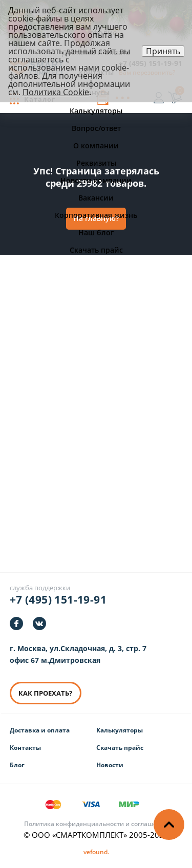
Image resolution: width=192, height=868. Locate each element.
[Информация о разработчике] (96, 852)
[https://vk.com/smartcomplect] (39, 624)
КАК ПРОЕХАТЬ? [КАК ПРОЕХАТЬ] (43, 693)
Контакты (25, 748)
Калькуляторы (120, 730)
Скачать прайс (120, 748)
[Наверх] (169, 825)
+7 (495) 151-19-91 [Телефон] (58, 599)
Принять (163, 51)
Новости (110, 765)
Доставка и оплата (40, 730)
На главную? (96, 218)
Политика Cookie (56, 92)
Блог (17, 765)
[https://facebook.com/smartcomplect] (16, 624)
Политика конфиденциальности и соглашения (96, 824)
